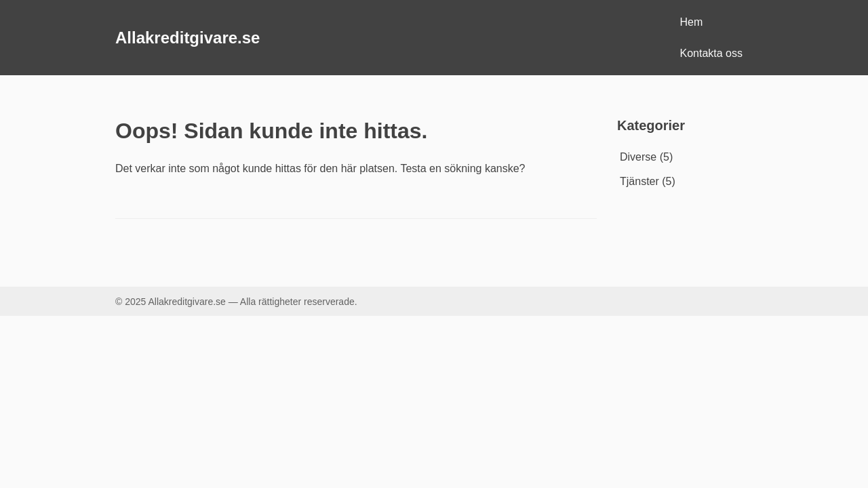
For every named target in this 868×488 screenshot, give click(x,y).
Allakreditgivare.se (188, 38)
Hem (692, 22)
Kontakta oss (712, 53)
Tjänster (639, 181)
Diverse (638, 157)
